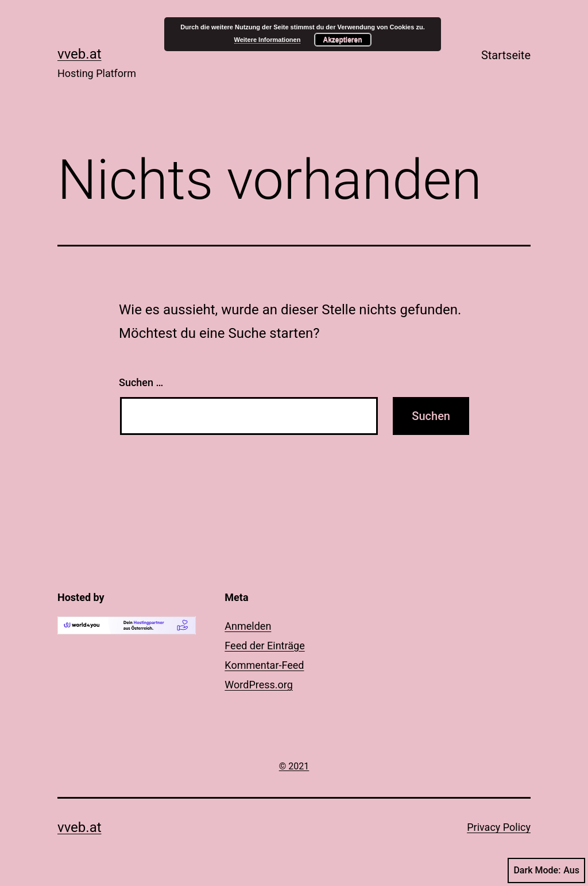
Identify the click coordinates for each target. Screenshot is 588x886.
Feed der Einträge (264, 646)
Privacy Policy (499, 827)
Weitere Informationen (268, 40)
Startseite (506, 55)
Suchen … (141, 382)
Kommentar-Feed (264, 665)
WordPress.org (259, 685)
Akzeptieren (342, 40)
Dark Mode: (546, 870)
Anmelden (248, 626)
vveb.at (80, 54)
